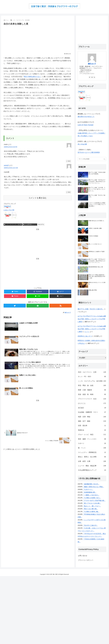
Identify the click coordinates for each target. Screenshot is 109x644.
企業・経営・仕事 (92, 461)
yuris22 (6, 165)
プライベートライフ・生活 (92, 399)
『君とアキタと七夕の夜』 (92, 503)
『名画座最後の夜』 (89, 492)
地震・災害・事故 (92, 417)
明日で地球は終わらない (32, 77)
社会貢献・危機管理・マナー (92, 412)
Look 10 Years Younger (86, 125)
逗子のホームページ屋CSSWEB (89, 152)
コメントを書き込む (38, 198)
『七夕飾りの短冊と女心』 (92, 498)
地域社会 (92, 430)
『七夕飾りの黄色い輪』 (91, 512)
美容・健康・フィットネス (92, 439)
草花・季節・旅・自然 (92, 385)
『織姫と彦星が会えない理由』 (93, 487)
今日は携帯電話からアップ (31, 224)
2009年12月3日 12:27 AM (11, 168)
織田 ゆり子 (92, 64)
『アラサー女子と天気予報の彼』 (94, 501)
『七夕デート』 (88, 489)
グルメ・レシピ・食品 (92, 434)
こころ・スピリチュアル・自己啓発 (14, 224)
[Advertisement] (38, 39)
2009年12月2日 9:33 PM (11, 147)
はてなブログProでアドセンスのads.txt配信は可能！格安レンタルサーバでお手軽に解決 (92, 319)
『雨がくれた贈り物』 (90, 509)
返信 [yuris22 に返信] (69, 192)
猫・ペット (92, 448)
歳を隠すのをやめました (86, 117)
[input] (92, 159)
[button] (105, 159)
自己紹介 (92, 408)
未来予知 (42, 224)
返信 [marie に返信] (69, 161)
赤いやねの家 (82, 144)
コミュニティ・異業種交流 (92, 452)
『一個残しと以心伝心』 (91, 495)
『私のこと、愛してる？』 (92, 506)
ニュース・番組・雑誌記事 (92, 466)
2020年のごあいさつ (85, 336)
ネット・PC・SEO (92, 377)
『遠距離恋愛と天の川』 (91, 484)
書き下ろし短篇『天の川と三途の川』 (91, 309)
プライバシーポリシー (86, 560)
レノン (87, 332)
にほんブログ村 (9, 210)
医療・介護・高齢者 (92, 390)
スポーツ (92, 443)
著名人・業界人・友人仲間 (92, 457)
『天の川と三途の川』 (90, 525)
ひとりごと (92, 403)
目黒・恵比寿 (92, 426)
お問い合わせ (83, 556)
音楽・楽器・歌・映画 (92, 394)
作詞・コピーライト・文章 (92, 372)
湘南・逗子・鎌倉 (92, 421)
